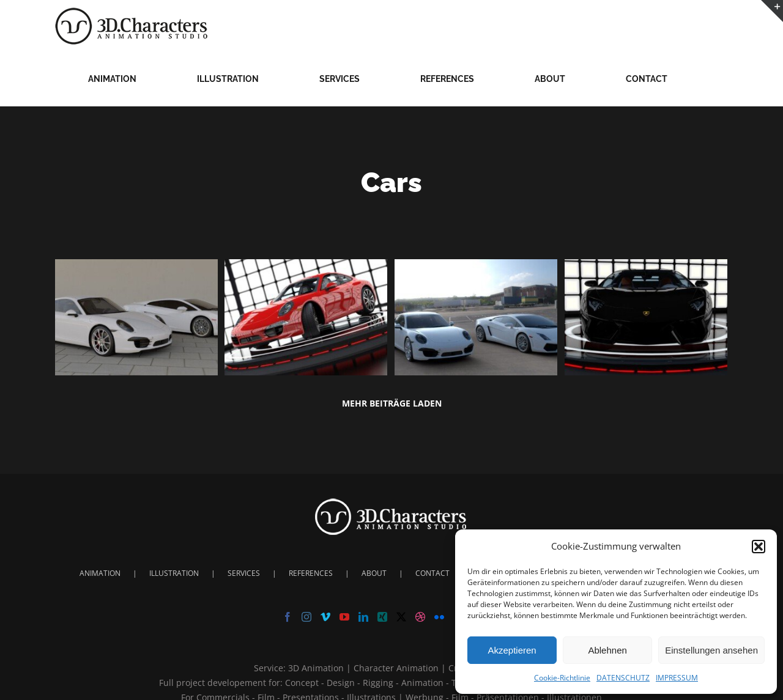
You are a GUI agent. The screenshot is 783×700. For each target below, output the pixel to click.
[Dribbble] (420, 617)
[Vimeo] (325, 617)
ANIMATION (100, 573)
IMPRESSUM (677, 678)
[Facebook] (288, 617)
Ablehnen (607, 650)
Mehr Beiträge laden (392, 403)
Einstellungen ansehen (711, 650)
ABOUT (374, 573)
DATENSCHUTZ (623, 678)
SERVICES (244, 573)
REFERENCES (311, 573)
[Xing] (382, 617)
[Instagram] (306, 617)
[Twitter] (401, 617)
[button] (759, 547)
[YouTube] (344, 617)
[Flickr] (439, 617)
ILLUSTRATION (174, 573)
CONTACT (432, 573)
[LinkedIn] (363, 617)
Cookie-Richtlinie (562, 678)
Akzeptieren (512, 650)
